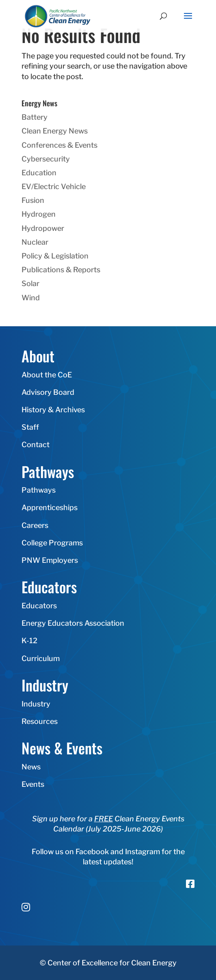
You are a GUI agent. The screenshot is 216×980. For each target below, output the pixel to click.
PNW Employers (50, 560)
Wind (31, 298)
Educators (39, 606)
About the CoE (47, 375)
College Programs (52, 543)
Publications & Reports (61, 270)
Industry (36, 704)
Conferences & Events (59, 145)
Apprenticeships (50, 507)
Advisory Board (48, 392)
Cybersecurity (46, 159)
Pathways (39, 490)
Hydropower (43, 228)
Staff (30, 427)
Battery (35, 117)
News (31, 767)
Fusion (33, 200)
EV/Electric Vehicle (54, 186)
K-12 (29, 641)
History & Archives (53, 410)
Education (39, 173)
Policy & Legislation (55, 256)
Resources (40, 721)
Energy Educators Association (73, 623)
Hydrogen (39, 214)
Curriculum (41, 658)
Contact (36, 445)
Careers (35, 525)
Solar (30, 283)
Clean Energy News (55, 131)
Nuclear (35, 242)
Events (33, 784)
